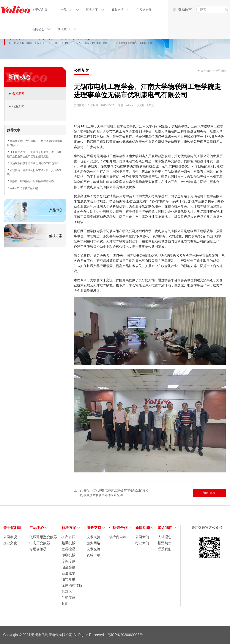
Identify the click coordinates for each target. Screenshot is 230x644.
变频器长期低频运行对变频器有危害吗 (30, 181)
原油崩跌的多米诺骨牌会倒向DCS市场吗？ (33, 163)
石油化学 (68, 573)
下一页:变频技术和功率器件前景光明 (98, 495)
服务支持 (117, 10)
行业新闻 (142, 543)
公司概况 (10, 537)
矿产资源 (68, 537)
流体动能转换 (72, 585)
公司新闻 (221, 71)
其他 (65, 603)
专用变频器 (38, 549)
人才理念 (165, 537)
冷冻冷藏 (68, 561)
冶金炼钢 (68, 567)
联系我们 (165, 549)
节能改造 (68, 597)
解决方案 (92, 10)
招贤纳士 (165, 543)
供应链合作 (144, 10)
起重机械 (68, 543)
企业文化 (10, 543)
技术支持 (93, 537)
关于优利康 (40, 10)
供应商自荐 (118, 537)
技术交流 (93, 549)
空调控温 (68, 549)
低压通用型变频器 (43, 537)
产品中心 (67, 10)
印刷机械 (68, 555)
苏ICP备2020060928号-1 (127, 635)
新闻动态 (38, 29)
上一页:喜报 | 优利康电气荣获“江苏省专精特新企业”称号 (111, 490)
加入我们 (64, 29)
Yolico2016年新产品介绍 (22, 188)
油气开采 (68, 579)
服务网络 (93, 543)
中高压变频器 (40, 543)
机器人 (67, 591)
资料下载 (93, 555)
